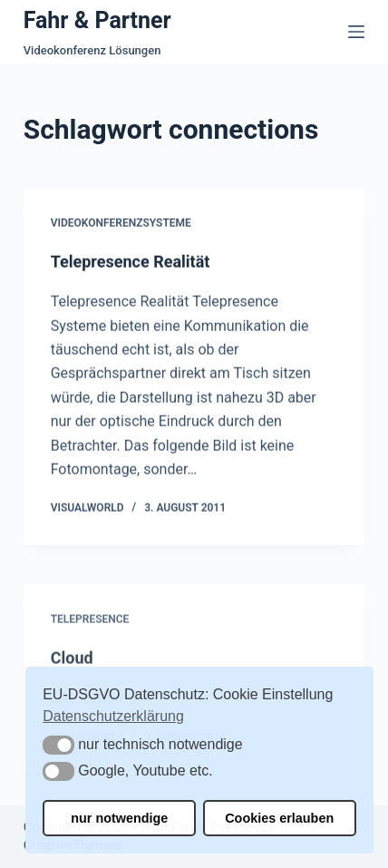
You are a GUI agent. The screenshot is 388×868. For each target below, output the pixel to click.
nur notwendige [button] (119, 818)
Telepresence (90, 625)
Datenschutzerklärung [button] (113, 716)
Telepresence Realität (131, 262)
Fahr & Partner (97, 20)
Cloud (72, 663)
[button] (58, 745)
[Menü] (356, 32)
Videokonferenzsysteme (121, 224)
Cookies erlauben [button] (279, 818)
